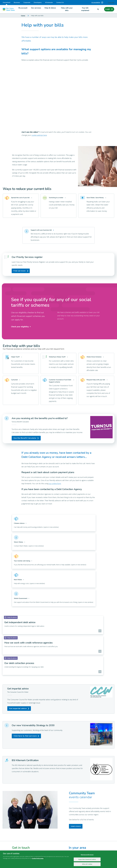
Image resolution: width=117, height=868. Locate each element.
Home (23, 16)
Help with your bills (67, 9)
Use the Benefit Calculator (25, 438)
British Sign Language (85, 829)
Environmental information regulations (55, 832)
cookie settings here (39, 135)
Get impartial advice (18, 634)
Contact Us (60, 3)
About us (44, 815)
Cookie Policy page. (38, 858)
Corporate (27, 3)
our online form (55, 484)
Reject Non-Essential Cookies (87, 859)
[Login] (109, 9)
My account (23, 8)
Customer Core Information (87, 832)
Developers (38, 3)
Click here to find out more (25, 661)
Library (80, 826)
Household (7, 3)
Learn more (76, 751)
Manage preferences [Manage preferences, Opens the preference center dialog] (87, 855)
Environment (46, 826)
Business (17, 3)
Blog (43, 819)
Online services (47, 829)
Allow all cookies (87, 864)
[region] (58, 859)
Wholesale (49, 3)
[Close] (114, 859)
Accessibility (97, 3)
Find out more (20, 271)
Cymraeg (111, 3)
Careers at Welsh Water (86, 819)
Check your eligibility (21, 327)
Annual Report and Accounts (88, 815)
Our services (36, 8)
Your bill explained (85, 9)
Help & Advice (50, 8)
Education (80, 822)
